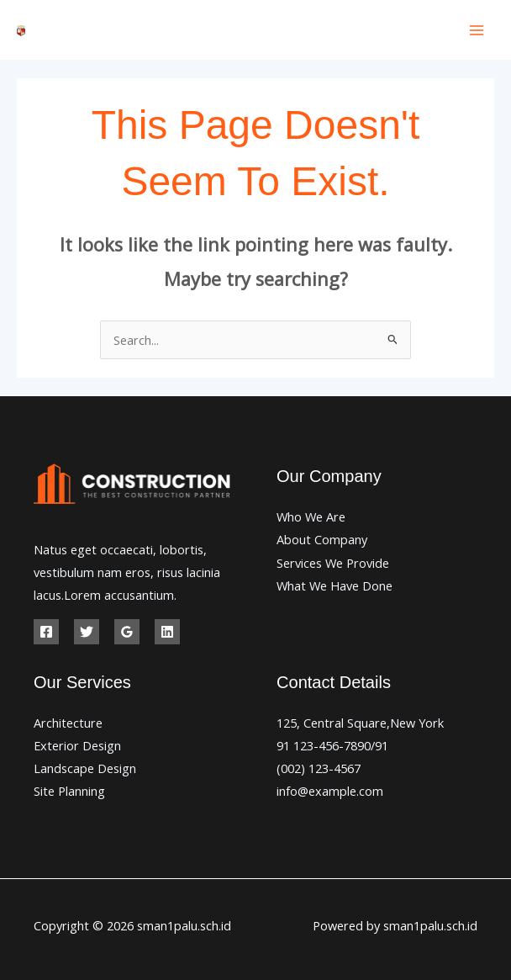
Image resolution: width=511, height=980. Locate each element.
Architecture (68, 723)
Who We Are (311, 516)
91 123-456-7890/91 (332, 745)
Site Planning (69, 791)
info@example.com (330, 791)
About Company (322, 539)
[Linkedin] (167, 632)
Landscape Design (85, 768)
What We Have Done (335, 585)
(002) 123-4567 (319, 768)
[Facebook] (46, 632)
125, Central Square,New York (360, 723)
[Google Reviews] (127, 632)
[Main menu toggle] (477, 30)
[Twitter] (87, 632)
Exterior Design (77, 745)
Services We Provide (333, 563)
